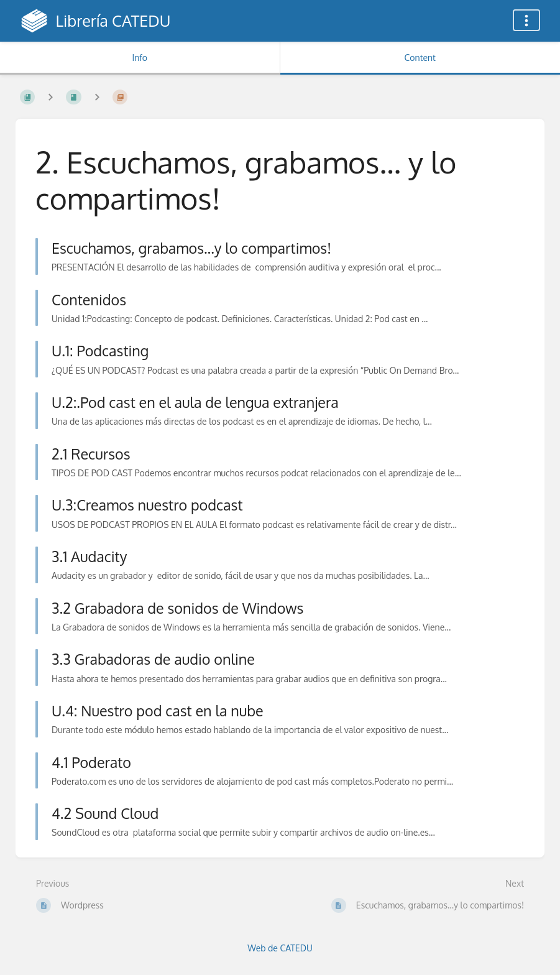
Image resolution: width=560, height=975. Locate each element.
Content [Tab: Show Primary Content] (420, 58)
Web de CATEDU (280, 948)
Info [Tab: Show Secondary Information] (140, 58)
